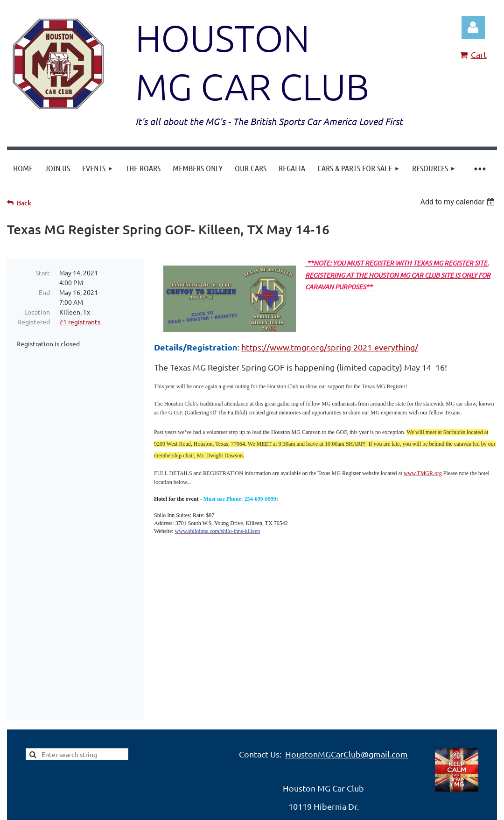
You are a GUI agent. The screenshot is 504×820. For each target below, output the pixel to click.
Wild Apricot (386, 796)
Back (24, 203)
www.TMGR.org (423, 473)
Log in (473, 28)
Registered (34, 322)
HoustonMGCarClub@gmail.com (346, 674)
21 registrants (80, 322)
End (44, 292)
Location (37, 312)
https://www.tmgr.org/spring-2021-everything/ (330, 347)
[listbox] (458, 202)
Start (43, 273)
